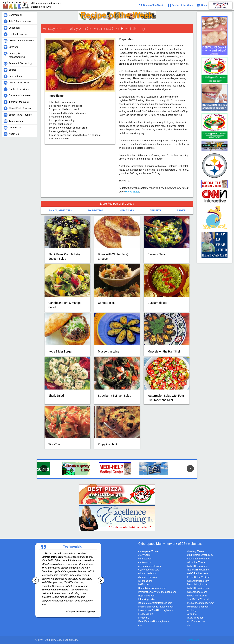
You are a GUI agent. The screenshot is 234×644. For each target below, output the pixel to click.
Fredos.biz (144, 618)
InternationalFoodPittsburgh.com (156, 610)
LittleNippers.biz (147, 599)
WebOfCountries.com (198, 588)
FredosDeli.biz (146, 614)
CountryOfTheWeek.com (200, 555)
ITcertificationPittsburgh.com (154, 622)
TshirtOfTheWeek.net (198, 599)
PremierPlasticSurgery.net (201, 603)
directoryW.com (195, 551)
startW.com (144, 555)
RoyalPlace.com (147, 596)
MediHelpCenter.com (198, 607)
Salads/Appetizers (60, 211)
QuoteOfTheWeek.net (198, 570)
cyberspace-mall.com (149, 566)
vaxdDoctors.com (196, 622)
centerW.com (145, 562)
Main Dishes (127, 211)
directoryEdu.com (147, 577)
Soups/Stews (96, 211)
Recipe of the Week (180, 5)
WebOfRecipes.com (197, 573)
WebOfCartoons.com (198, 581)
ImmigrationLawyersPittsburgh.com (157, 592)
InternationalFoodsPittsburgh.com (156, 607)
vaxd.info (192, 614)
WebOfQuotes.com (197, 566)
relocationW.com (196, 562)
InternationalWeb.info (198, 559)
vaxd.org (192, 610)
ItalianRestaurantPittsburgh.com (155, 603)
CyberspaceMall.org (149, 570)
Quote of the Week (151, 5)
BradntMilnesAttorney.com (152, 588)
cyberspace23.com (148, 551)
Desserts (156, 211)
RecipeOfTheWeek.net (199, 577)
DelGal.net (144, 585)
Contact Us (193, 640)
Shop (202, 5)
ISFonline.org (145, 581)
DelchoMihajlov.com (198, 585)
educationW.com (147, 573)
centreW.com (145, 559)
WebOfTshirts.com (197, 596)
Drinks (181, 211)
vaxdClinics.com (196, 618)
